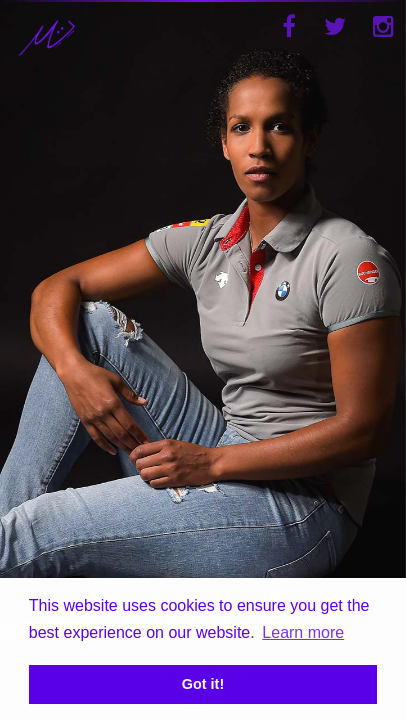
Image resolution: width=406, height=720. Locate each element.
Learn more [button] (303, 632)
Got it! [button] (203, 684)
